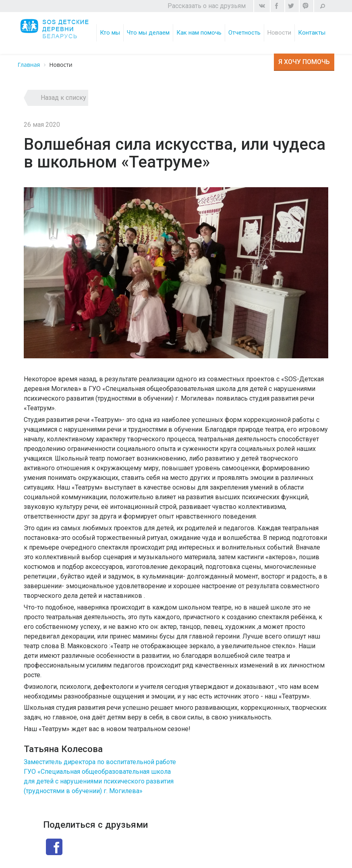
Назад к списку (63, 98)
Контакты (312, 33)
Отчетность (245, 33)
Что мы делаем (149, 33)
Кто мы (110, 33)
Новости (280, 33)
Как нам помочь (199, 33)
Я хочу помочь (304, 62)
